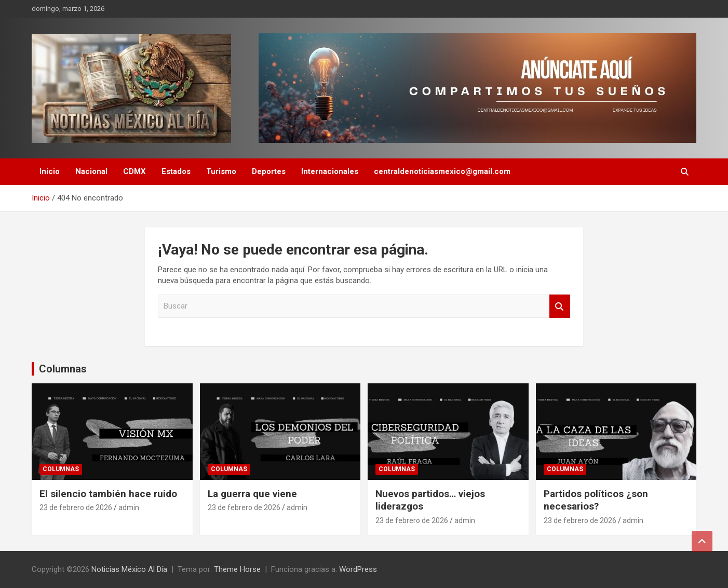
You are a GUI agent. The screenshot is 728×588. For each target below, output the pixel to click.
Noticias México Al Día (129, 569)
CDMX (134, 171)
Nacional (91, 171)
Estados (176, 171)
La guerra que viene (252, 494)
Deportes (269, 171)
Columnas (63, 369)
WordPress (358, 569)
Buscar (560, 306)
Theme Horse (237, 569)
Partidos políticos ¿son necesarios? (596, 500)
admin (129, 507)
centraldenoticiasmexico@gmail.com (442, 171)
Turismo (221, 171)
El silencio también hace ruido (108, 494)
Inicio (50, 171)
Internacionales (330, 171)
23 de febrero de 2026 (76, 507)
